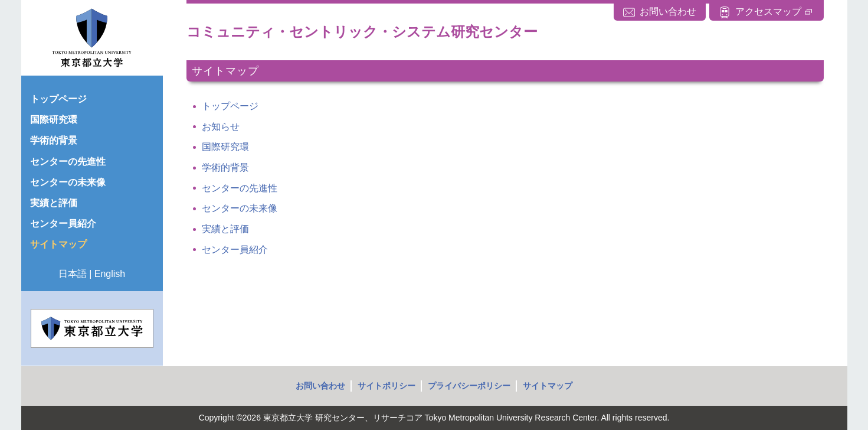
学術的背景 (225, 167)
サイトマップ (548, 386)
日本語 (73, 274)
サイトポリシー (386, 386)
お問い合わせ (320, 386)
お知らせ (221, 127)
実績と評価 (225, 229)
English (110, 274)
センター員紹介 (235, 250)
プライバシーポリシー (469, 386)
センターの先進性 (240, 188)
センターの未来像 (240, 208)
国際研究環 (225, 147)
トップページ (230, 106)
